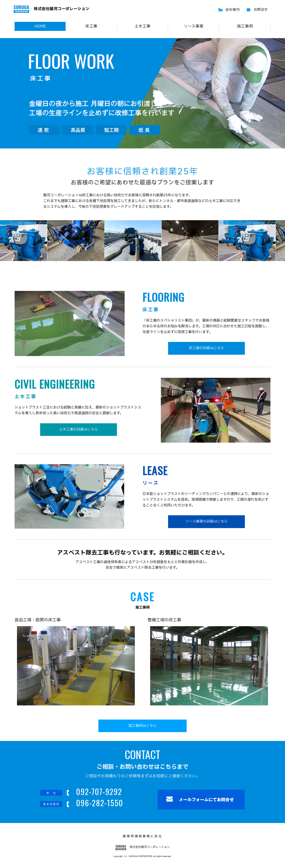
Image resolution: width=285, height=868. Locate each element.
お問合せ (261, 10)
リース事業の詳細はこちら (207, 521)
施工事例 (245, 26)
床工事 (91, 26)
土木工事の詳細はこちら (79, 429)
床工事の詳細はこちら (206, 348)
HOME (40, 26)
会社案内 (232, 10)
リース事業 (194, 26)
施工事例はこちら (142, 726)
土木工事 (142, 26)
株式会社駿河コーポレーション (52, 9)
